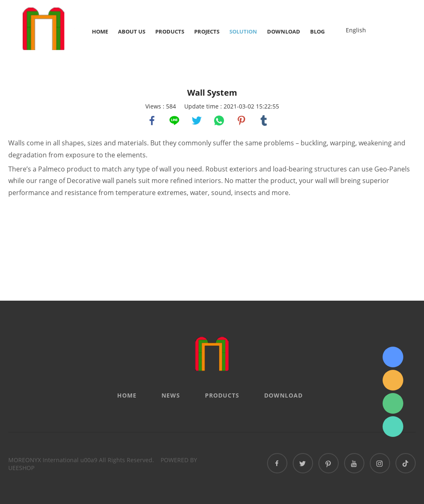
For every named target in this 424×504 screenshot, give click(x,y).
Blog (317, 31)
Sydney (393, 357)
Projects (207, 31)
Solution (243, 31)
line (174, 121)
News (171, 395)
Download (284, 31)
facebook (152, 121)
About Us (132, 31)
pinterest (241, 121)
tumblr (264, 121)
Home (100, 31)
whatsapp (219, 121)
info (393, 380)
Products (170, 31)
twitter (197, 121)
